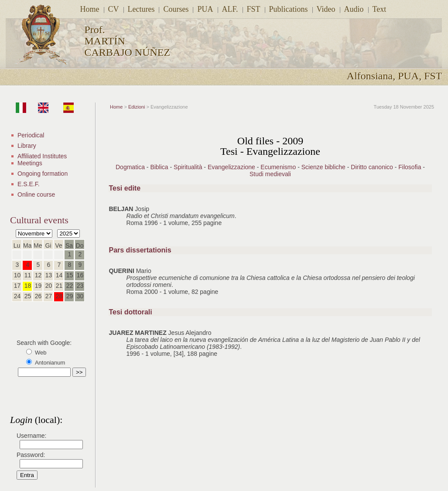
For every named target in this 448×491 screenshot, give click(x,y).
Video (326, 9)
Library (27, 146)
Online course (36, 194)
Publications (289, 9)
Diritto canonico (372, 167)
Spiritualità (188, 167)
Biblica (159, 167)
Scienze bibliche (323, 167)
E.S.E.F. (29, 184)
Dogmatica (130, 167)
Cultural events (39, 220)
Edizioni (137, 107)
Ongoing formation (43, 174)
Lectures (141, 9)
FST (254, 9)
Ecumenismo (278, 167)
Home (90, 9)
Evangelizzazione (231, 167)
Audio (354, 9)
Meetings (30, 163)
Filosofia (410, 167)
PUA (205, 9)
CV (114, 9)
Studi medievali (270, 174)
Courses (176, 9)
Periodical (31, 135)
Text (380, 9)
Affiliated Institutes (42, 156)
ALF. (230, 9)
